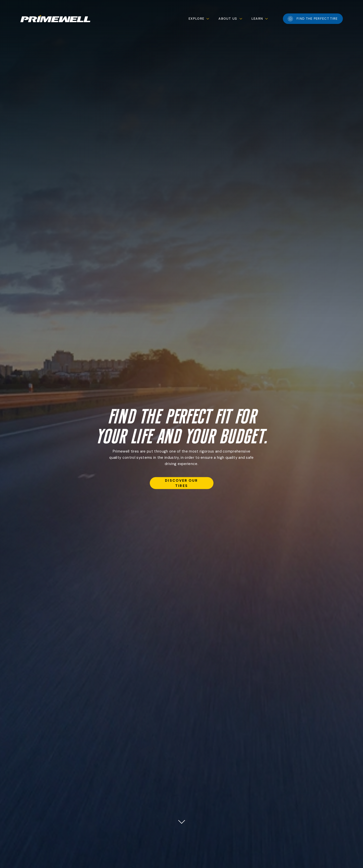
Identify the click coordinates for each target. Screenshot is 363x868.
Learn (257, 19)
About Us (228, 19)
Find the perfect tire (313, 19)
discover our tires (181, 483)
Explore (196, 19)
